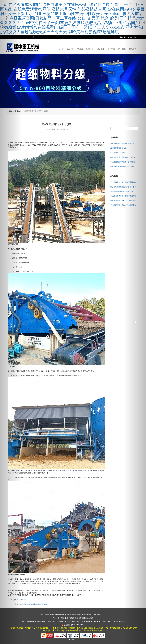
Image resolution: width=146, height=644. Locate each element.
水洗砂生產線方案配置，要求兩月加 (123, 162)
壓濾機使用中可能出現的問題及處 (122, 144)
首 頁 (61, 49)
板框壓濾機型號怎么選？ (119, 148)
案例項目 (111, 49)
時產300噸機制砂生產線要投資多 (122, 166)
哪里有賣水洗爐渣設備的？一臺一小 (123, 157)
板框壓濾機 (54, 615)
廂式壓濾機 (71, 615)
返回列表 (23, 600)
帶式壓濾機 (62, 615)
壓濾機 (80, 49)
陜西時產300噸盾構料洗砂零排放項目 (34, 604)
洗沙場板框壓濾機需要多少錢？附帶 (123, 187)
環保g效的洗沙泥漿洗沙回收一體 (122, 191)
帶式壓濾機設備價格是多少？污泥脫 (123, 201)
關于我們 (122, 49)
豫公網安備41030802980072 (74, 625)
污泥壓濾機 (79, 615)
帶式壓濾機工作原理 (118, 153)
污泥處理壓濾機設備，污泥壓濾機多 (123, 205)
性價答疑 (100, 49)
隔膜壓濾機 (87, 615)
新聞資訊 (90, 49)
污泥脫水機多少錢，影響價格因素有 (123, 196)
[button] (135, 322)
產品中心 (70, 49)
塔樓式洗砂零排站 (98, 615)
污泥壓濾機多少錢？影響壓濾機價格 (123, 182)
